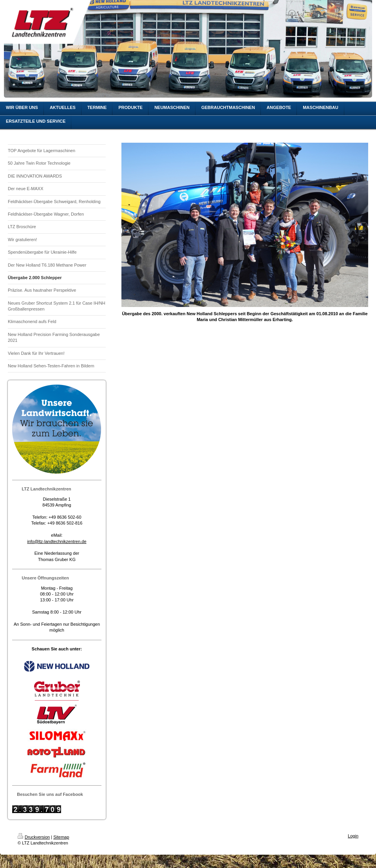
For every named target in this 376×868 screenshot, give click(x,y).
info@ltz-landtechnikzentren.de (57, 541)
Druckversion (34, 837)
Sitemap (61, 837)
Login (353, 836)
